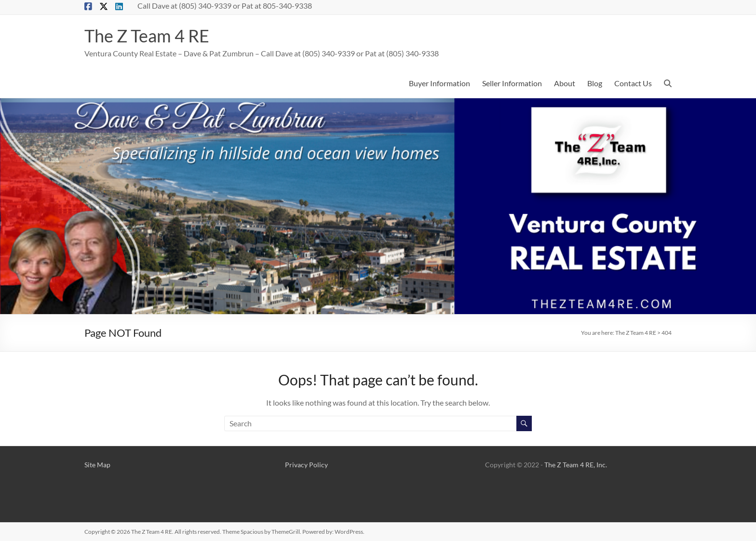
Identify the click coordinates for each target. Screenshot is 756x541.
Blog (595, 83)
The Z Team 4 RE (147, 36)
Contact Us (633, 83)
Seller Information (512, 83)
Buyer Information (439, 83)
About (565, 83)
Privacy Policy (306, 465)
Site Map (97, 465)
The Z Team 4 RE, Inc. (576, 465)
